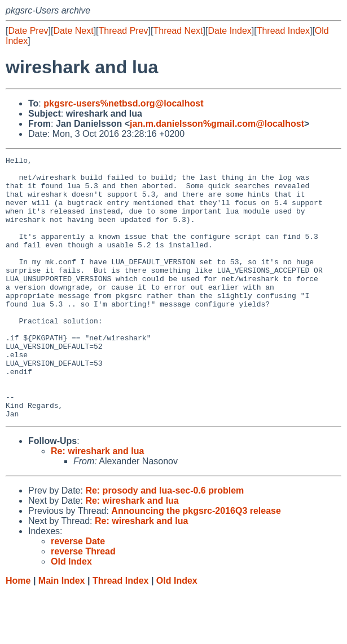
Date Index (229, 31)
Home (18, 633)
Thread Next (178, 31)
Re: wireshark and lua (97, 503)
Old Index (177, 633)
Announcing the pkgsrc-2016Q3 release (196, 563)
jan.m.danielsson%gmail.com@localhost (217, 124)
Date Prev (28, 31)
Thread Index (283, 31)
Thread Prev (124, 31)
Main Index (62, 633)
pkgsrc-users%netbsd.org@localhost (123, 103)
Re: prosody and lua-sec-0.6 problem (164, 543)
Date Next (73, 31)
